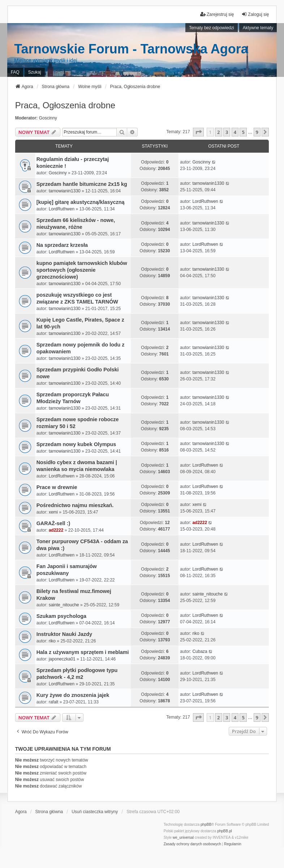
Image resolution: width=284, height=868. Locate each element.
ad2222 (56, 530)
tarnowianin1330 (65, 191)
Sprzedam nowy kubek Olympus (76, 444)
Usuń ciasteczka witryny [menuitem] (95, 812)
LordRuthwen (62, 209)
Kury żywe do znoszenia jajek (73, 695)
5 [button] (243, 132)
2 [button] (218, 132)
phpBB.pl (225, 831)
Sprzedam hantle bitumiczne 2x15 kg (82, 184)
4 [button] (235, 132)
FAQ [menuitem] (15, 72)
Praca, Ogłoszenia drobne (65, 105)
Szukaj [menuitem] (35, 72)
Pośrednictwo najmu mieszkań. (75, 505)
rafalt (54, 702)
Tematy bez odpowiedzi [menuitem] (212, 28)
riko (52, 641)
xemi (53, 512)
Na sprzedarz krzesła (62, 245)
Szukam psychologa (61, 616)
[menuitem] (192, 844)
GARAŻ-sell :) (53, 523)
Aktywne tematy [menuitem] (258, 28)
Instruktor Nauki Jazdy (64, 634)
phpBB (206, 825)
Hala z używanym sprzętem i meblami (83, 652)
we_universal (183, 838)
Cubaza (200, 651)
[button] (198, 132)
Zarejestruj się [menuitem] (217, 14)
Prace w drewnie (57, 487)
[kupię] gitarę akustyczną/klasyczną (81, 202)
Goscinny (48, 118)
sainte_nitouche (64, 605)
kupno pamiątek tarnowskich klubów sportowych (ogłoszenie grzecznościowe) (82, 270)
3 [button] (227, 132)
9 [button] (257, 132)
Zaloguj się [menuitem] (255, 14)
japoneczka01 (62, 659)
